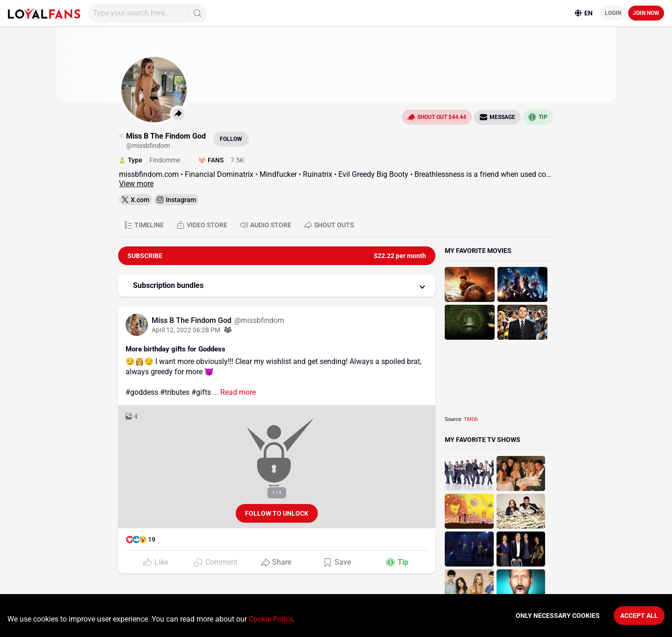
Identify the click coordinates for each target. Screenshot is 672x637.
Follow (231, 139)
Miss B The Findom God (192, 320)
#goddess (142, 392)
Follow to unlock (277, 513)
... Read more (233, 392)
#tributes (175, 392)
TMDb (471, 419)
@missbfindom (259, 320)
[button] (277, 286)
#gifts (201, 392)
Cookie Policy (271, 619)
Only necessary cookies (558, 616)
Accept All (639, 616)
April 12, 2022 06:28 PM (186, 330)
